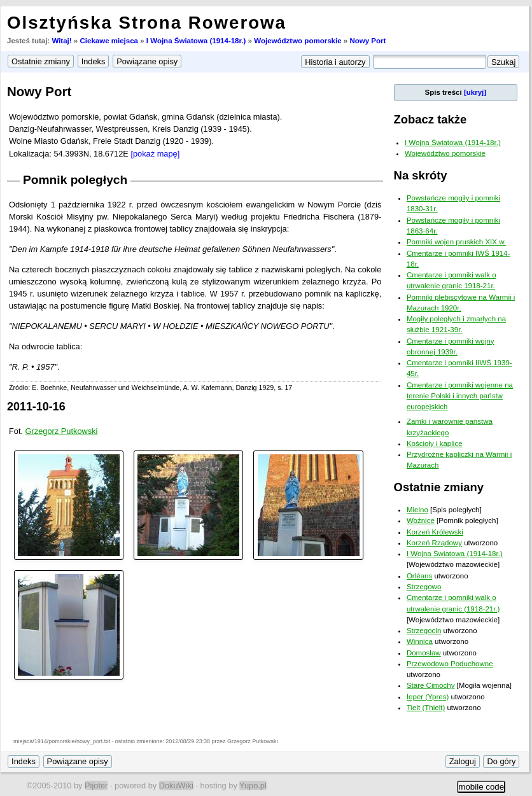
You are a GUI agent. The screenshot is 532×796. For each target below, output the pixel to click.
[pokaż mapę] (155, 154)
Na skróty (421, 175)
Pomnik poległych (75, 180)
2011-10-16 (36, 407)
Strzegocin (424, 631)
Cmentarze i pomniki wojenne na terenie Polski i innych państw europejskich (460, 396)
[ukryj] (475, 92)
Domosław (424, 653)
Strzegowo (424, 587)
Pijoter (96, 786)
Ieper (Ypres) (428, 697)
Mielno (417, 510)
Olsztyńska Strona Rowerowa (147, 23)
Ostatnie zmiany (439, 487)
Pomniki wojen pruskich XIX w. (456, 242)
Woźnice (421, 520)
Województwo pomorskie (297, 41)
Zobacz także (430, 119)
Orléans (419, 576)
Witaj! (61, 41)
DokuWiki (176, 786)
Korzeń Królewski (435, 532)
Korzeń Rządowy (434, 543)
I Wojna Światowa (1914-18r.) (196, 41)
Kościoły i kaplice (435, 443)
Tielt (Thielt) (426, 708)
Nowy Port (367, 41)
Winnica (420, 641)
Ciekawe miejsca (109, 41)
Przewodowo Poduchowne (450, 664)
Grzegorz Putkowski (62, 431)
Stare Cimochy (431, 685)
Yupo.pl (253, 786)
